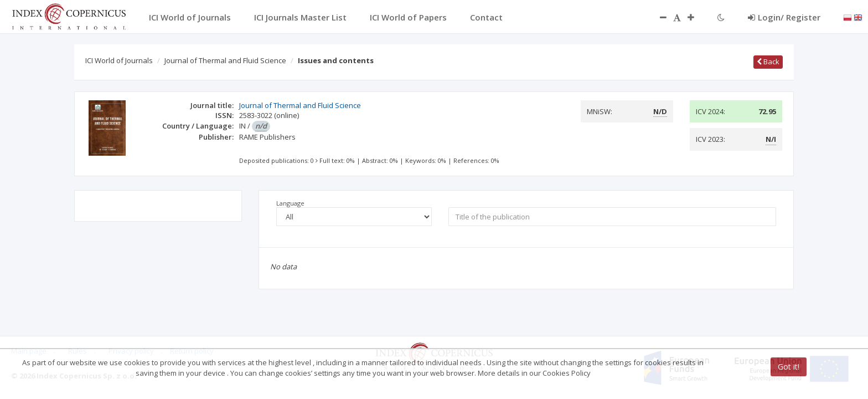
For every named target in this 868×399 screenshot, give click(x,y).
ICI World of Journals (119, 60)
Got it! (789, 367)
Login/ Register (784, 17)
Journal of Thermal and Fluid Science (225, 60)
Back (768, 62)
